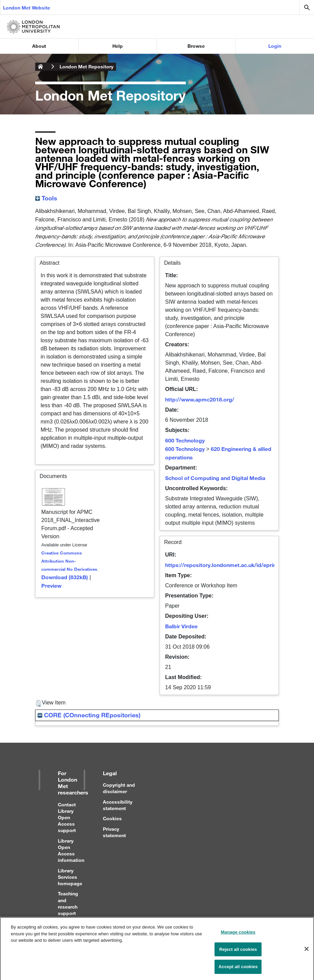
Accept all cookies (238, 969)
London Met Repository (86, 67)
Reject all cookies (238, 952)
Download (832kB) (65, 577)
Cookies (112, 818)
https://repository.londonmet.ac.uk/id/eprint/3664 (229, 565)
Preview (51, 585)
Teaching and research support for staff (68, 907)
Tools (46, 198)
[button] (38, 703)
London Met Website (27, 8)
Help (118, 46)
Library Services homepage (70, 877)
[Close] (307, 951)
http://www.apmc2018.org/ (200, 399)
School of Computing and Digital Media (215, 478)
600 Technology (185, 440)
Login (275, 46)
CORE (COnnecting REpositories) (89, 715)
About (39, 46)
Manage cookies (238, 934)
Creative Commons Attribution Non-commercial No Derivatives (69, 561)
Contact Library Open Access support (67, 818)
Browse (196, 46)
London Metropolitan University (41, 67)
